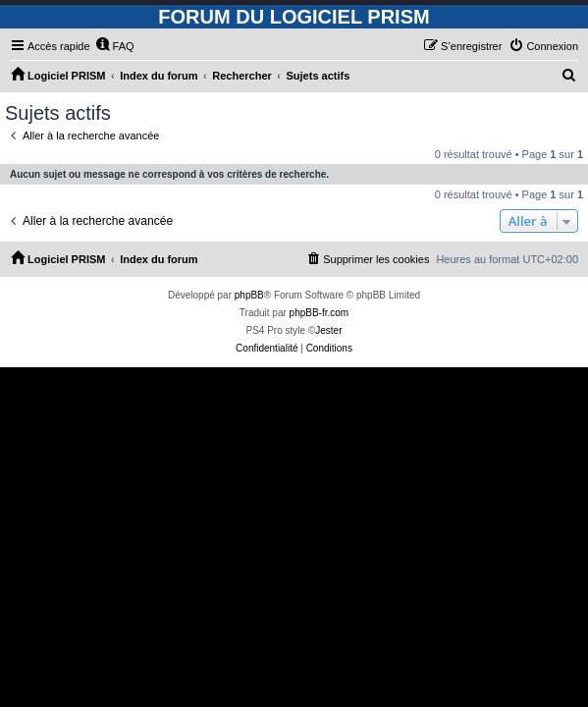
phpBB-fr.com (320, 313)
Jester (328, 330)
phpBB (249, 295)
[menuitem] (115, 46)
